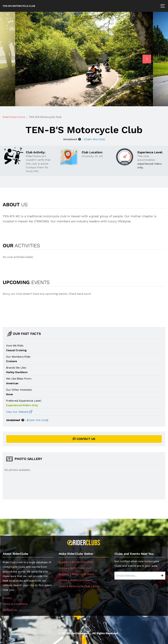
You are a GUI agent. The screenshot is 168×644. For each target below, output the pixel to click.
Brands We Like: (16, 368)
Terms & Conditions (15, 604)
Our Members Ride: (18, 357)
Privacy (7, 598)
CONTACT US (84, 439)
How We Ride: (15, 346)
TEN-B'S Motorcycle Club (19, 6)
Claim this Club (94, 139)
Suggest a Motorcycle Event (76, 574)
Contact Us (10, 610)
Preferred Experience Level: (24, 401)
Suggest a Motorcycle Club (76, 562)
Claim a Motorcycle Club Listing (79, 586)
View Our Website (19, 412)
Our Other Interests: (19, 390)
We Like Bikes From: (19, 379)
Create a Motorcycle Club (75, 568)
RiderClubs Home (14, 117)
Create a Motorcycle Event (76, 580)
